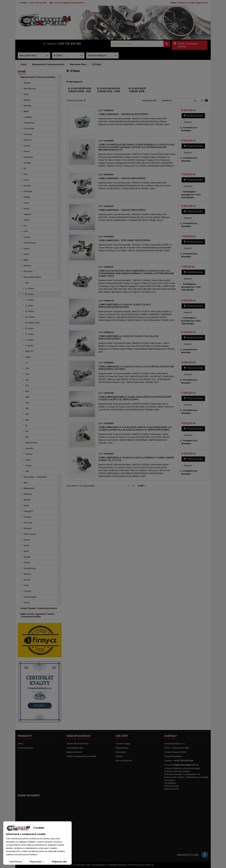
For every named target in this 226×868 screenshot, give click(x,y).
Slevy (21, 744)
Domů (22, 72)
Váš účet (122, 736)
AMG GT (29, 351)
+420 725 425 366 (38, 3)
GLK (27, 414)
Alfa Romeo (30, 89)
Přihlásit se (183, 3)
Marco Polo (31, 443)
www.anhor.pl (147, 865)
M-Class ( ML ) (33, 323)
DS (25, 168)
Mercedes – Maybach (35, 477)
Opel (26, 505)
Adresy (119, 756)
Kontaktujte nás (75, 748)
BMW (26, 111)
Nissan (27, 500)
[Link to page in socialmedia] (205, 855)
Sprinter (29, 448)
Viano (28, 465)
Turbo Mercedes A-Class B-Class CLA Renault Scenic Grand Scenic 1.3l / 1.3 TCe (136, 459)
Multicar (28, 494)
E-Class (29, 306)
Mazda (27, 266)
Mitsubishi (29, 488)
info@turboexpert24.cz (73, 3)
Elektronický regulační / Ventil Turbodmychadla (37, 615)
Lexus (26, 248)
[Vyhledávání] (140, 44)
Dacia (27, 151)
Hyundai (28, 191)
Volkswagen (30, 597)
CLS (27, 386)
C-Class (30, 300)
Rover (27, 540)
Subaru (27, 574)
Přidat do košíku (193, 116)
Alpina (27, 100)
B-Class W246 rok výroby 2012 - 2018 (109, 90)
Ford (26, 180)
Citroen (28, 140)
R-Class (29, 328)
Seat (26, 551)
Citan (28, 357)
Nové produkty (25, 748)
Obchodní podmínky (78, 744)
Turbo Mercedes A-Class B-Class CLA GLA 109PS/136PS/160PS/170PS (125, 306)
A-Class (29, 288)
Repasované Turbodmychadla (38, 77)
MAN (26, 260)
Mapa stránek (74, 752)
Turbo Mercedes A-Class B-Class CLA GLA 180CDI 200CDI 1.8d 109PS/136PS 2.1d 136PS (136, 368)
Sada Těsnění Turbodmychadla (39, 608)
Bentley (28, 106)
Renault (28, 528)
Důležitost (179, 101)
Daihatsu (28, 157)
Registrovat (202, 3)
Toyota (27, 591)
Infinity (27, 197)
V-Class (29, 340)
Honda (27, 186)
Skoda (27, 557)
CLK (27, 380)
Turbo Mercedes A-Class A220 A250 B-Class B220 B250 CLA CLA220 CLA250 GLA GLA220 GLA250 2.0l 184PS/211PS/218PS (135, 429)
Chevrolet (29, 129)
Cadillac (28, 117)
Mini (26, 483)
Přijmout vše (59, 862)
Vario (28, 460)
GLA (27, 391)
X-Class (29, 346)
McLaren (28, 271)
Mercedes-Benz (32, 277)
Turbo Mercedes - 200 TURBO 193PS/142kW (124, 240)
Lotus (26, 254)
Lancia (27, 237)
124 (27, 283)
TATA (26, 585)
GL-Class (30, 317)
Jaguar (27, 214)
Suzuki (27, 580)
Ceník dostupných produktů (81, 756)
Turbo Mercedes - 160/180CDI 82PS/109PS (124, 114)
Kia (25, 226)
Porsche (28, 523)
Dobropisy (121, 752)
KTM (26, 231)
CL (26, 363)
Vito (27, 471)
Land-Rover (30, 243)
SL (26, 426)
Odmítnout (16, 862)
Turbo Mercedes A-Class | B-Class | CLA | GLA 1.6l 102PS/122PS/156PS (129, 337)
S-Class (29, 334)
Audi (26, 94)
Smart (27, 563)
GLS (27, 420)
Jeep (26, 220)
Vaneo (29, 454)
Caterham (29, 123)
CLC (27, 374)
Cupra (27, 146)
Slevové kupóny (124, 761)
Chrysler (28, 134)
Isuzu (26, 203)
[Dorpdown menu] (34, 55)
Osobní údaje (123, 744)
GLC (27, 403)
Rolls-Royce (30, 534)
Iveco (27, 208)
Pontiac (28, 517)
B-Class (29, 294)
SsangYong (30, 568)
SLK (27, 437)
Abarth (27, 83)
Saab (26, 545)
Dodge (27, 163)
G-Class (30, 311)
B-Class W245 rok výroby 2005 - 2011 (80, 90)
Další (142, 486)
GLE (27, 408)
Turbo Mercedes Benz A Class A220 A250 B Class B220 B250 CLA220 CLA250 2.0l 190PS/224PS (135, 398)
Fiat (25, 174)
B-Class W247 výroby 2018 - (137, 90)
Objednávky (122, 748)
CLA (27, 368)
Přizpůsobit (37, 862)
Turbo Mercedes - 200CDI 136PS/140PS (122, 178)
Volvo (27, 603)
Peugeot (28, 511)
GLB (27, 397)
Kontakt (171, 736)
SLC (27, 431)
